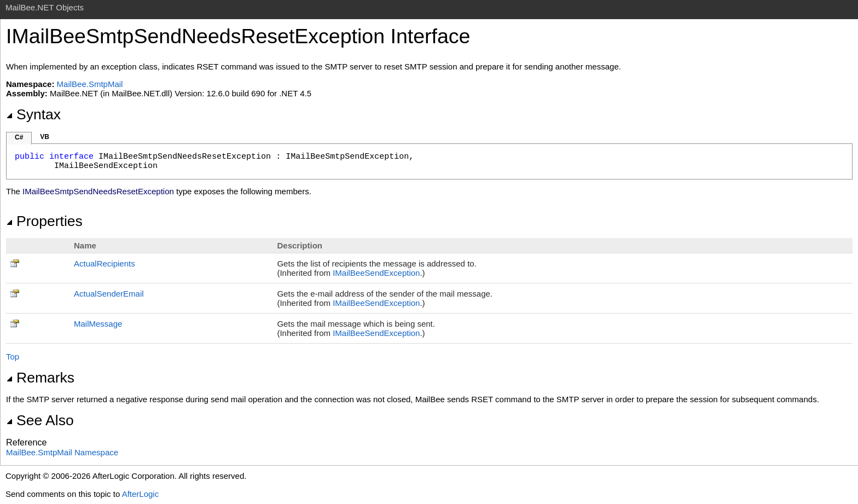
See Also (40, 420)
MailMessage (98, 324)
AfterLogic (141, 494)
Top (13, 357)
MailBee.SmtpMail (90, 84)
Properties (44, 221)
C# (19, 137)
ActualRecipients (105, 263)
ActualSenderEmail (109, 294)
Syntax (33, 114)
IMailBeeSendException (376, 273)
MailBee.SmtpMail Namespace (62, 452)
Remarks (40, 378)
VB (45, 137)
